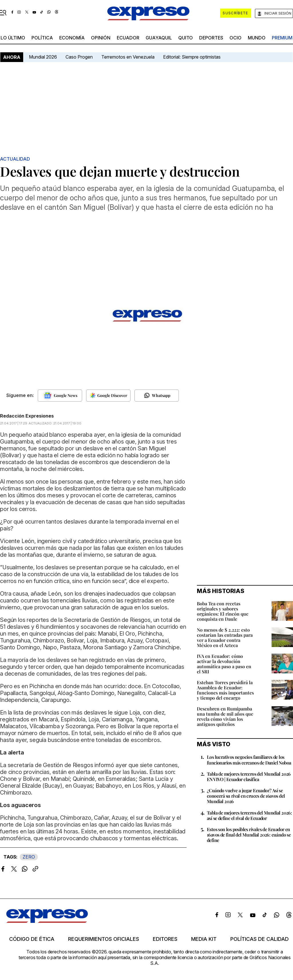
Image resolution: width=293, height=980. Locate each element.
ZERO (29, 857)
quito (186, 38)
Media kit (204, 939)
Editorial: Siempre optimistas (192, 57)
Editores (165, 939)
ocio (235, 38)
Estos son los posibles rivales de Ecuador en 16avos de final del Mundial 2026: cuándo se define (249, 835)
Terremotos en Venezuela (128, 57)
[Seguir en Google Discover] (108, 396)
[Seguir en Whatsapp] (157, 396)
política (42, 38)
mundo (257, 38)
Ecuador (128, 38)
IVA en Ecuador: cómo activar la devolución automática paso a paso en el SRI (224, 664)
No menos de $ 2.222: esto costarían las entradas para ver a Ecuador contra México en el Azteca (225, 637)
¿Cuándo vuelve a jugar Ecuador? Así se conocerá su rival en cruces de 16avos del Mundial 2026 (246, 796)
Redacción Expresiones (27, 416)
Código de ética (32, 939)
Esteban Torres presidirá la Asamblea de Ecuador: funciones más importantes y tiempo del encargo (225, 690)
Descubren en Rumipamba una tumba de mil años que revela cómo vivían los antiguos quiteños (225, 716)
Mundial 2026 (43, 57)
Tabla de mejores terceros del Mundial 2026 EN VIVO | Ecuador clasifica (249, 777)
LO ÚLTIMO (13, 38)
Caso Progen (79, 57)
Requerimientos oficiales (104, 939)
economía (72, 38)
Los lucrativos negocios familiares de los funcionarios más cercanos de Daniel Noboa (249, 760)
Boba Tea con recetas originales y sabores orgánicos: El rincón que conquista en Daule (223, 611)
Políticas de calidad (260, 939)
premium (282, 38)
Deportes (211, 38)
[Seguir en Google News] (60, 396)
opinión (101, 38)
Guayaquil (159, 38)
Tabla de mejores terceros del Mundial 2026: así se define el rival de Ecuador (249, 815)
